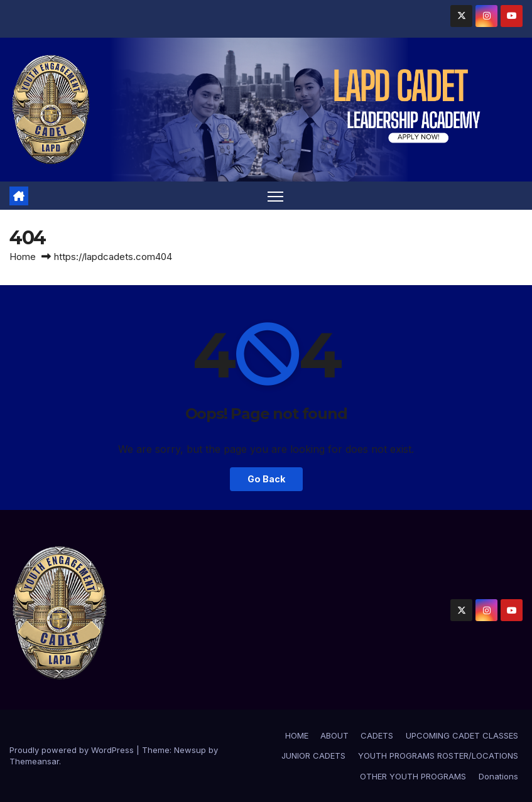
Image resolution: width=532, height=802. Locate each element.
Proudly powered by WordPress (73, 750)
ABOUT (334, 735)
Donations (498, 776)
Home (23, 257)
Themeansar (34, 761)
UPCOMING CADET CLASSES (462, 735)
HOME (297, 735)
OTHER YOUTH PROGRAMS (413, 776)
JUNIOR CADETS (313, 756)
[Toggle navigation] (275, 196)
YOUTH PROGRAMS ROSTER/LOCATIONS (438, 756)
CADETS (377, 735)
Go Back (266, 479)
